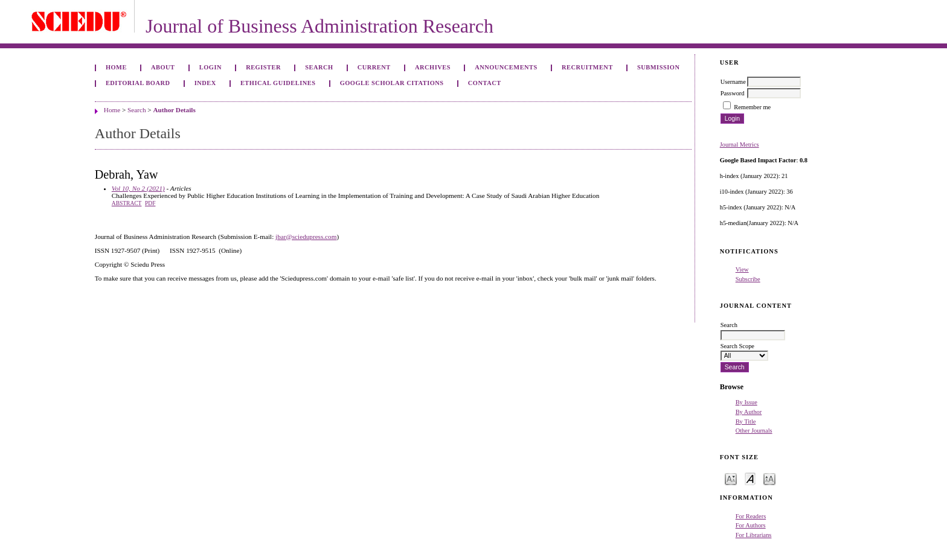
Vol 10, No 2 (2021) (138, 188)
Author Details (174, 110)
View (742, 269)
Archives (433, 67)
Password (733, 93)
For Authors (751, 525)
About (163, 67)
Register (263, 67)
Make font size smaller (731, 478)
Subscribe (748, 279)
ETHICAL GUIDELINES (278, 83)
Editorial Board (138, 83)
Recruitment (587, 67)
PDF (150, 203)
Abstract (127, 203)
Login (210, 67)
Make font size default (750, 478)
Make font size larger (769, 478)
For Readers (751, 516)
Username (733, 82)
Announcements (506, 67)
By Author (749, 412)
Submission (658, 67)
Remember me (752, 107)
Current (374, 67)
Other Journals (754, 431)
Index (205, 83)
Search (319, 67)
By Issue (746, 402)
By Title (746, 422)
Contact (485, 83)
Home (116, 67)
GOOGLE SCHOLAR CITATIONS (392, 83)
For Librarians (754, 535)
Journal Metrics (740, 145)
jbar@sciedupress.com (306, 237)
